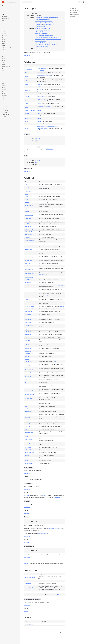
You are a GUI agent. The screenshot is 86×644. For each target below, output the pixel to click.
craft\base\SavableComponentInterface (44, 35)
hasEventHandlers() (29, 369)
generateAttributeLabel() (30, 303)
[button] (10, 6)
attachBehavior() (29, 226)
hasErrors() (27, 365)
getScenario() (28, 348)
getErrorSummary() (29, 326)
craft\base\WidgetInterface (41, 37)
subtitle (27, 121)
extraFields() (28, 290)
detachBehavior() (29, 277)
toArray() (49, 291)
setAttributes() (28, 447)
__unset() (27, 202)
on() (26, 429)
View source (27, 55)
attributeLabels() (29, 234)
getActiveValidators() (30, 306)
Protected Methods (75, 15)
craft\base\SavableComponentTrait (43, 43)
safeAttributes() (28, 439)
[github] (83, 2)
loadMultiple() (28, 409)
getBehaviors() (28, 320)
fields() (26, 295)
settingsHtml (28, 119)
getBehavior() (28, 317)
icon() (26, 380)
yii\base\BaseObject (40, 26)
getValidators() (28, 362)
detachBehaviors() (29, 280)
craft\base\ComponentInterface (42, 30)
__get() (26, 194)
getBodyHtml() (28, 322)
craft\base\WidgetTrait (40, 44)
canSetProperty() (29, 261)
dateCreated (28, 87)
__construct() (28, 191)
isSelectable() (50, 149)
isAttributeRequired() (30, 394)
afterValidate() (28, 224)
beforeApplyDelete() (29, 241)
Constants (73, 17)
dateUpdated (28, 90)
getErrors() (27, 329)
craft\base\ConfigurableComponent (43, 21)
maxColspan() (28, 412)
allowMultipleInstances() (30, 577)
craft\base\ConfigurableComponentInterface (46, 32)
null (41, 80)
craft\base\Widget (53, 17)
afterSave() (27, 221)
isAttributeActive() (29, 390)
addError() (27, 209)
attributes (27, 73)
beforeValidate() (29, 249)
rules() (46, 270)
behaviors (27, 76)
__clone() (27, 188)
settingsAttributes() (29, 453)
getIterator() (28, 341)
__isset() (27, 197)
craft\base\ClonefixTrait (40, 41)
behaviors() (27, 253)
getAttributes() (28, 314)
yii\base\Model (38, 24)
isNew (26, 103)
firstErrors (27, 97)
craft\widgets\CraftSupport (41, 17)
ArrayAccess (38, 28)
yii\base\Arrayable (53, 37)
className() (28, 263)
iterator (26, 107)
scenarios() (27, 444)
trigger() (27, 458)
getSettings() (28, 351)
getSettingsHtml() (29, 354)
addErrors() (27, 212)
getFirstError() (28, 332)
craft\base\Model (51, 23)
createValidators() (29, 269)
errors (26, 94)
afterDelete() (28, 218)
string (38, 80)
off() (26, 414)
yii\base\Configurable (40, 39)
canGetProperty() (29, 257)
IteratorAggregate (46, 28)
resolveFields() (28, 595)
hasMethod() (28, 373)
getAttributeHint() (29, 309)
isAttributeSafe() (29, 399)
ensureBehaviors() (29, 286)
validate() (27, 461)
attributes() (27, 237)
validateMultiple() (29, 463)
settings (27, 116)
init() (26, 382)
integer (39, 84)
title (26, 124)
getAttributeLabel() (29, 312)
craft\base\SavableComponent (42, 19)
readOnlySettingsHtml (30, 111)
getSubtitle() (28, 356)
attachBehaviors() (29, 229)
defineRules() (28, 584)
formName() (28, 299)
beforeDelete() (28, 244)
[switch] (79, 2)
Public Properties (74, 10)
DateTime (39, 87)
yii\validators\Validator (42, 68)
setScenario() (28, 450)
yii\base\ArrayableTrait (52, 44)
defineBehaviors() (29, 581)
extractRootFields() (29, 592)
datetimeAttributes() (29, 274)
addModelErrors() (29, 215)
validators (27, 128)
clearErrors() (28, 266)
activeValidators (29, 69)
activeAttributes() (29, 205)
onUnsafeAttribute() (29, 433)
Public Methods (74, 12)
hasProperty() (28, 376)
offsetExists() (28, 418)
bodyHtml (27, 81)
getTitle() (27, 359)
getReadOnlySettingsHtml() (31, 345)
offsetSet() (27, 424)
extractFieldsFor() (29, 588)
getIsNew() (27, 337)
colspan (27, 84)
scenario (42, 70)
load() (26, 406)
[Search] (27, 2)
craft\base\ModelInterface (41, 34)
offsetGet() (27, 421)
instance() (27, 386)
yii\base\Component (48, 24)
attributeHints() (28, 232)
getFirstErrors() (28, 334)
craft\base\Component (40, 23)
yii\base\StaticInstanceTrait (41, 46)
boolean (39, 103)
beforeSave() (28, 247)
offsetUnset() (28, 426)
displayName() (28, 282)
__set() (26, 199)
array (38, 94)
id (25, 100)
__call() (26, 184)
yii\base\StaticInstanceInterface (54, 39)
